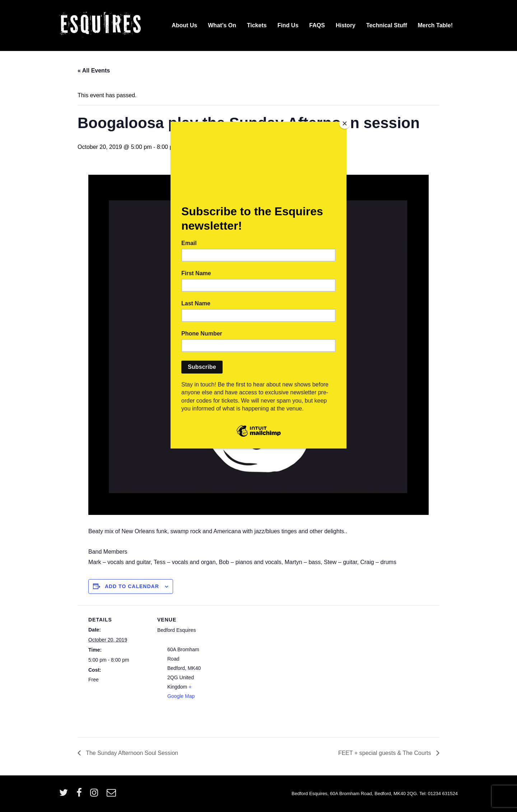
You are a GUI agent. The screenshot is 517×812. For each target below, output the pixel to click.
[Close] (345, 123)
